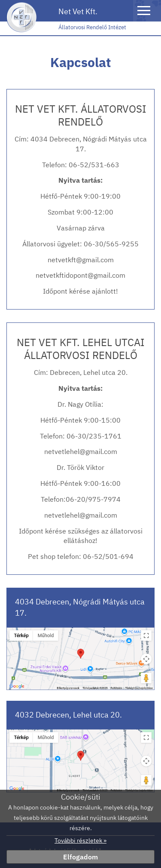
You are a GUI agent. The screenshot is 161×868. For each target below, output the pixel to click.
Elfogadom (80, 857)
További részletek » (80, 840)
